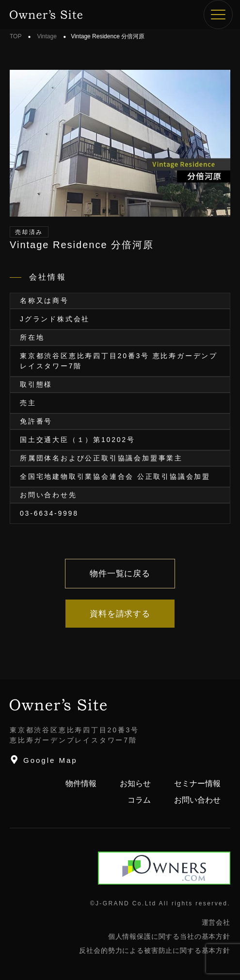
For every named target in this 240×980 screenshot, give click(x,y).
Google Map (44, 760)
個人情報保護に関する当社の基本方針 (169, 936)
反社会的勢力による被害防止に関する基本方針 (155, 950)
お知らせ (135, 783)
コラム (139, 800)
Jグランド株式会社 (55, 319)
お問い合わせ (197, 800)
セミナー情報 (197, 783)
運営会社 (216, 922)
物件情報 (81, 783)
